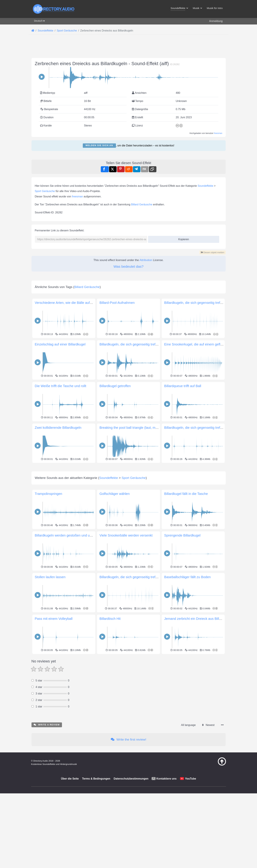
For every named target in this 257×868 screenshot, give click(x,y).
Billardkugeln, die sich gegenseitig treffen (194, 443)
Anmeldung (216, 21)
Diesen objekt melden (213, 346)
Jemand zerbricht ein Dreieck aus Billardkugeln (199, 805)
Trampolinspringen (49, 680)
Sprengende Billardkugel (182, 722)
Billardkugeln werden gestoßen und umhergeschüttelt (74, 722)
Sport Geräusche (45, 284)
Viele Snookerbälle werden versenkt (126, 722)
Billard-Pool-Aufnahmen (117, 443)
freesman (218, 180)
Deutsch (38, 21)
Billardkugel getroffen (115, 526)
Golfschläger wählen (115, 680)
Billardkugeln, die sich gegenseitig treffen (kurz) (134, 484)
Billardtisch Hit (110, 805)
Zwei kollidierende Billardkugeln (58, 568)
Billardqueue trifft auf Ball (183, 526)
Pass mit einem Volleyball (54, 805)
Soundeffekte (205, 279)
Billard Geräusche (142, 298)
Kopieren (182, 332)
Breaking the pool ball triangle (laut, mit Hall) (132, 568)
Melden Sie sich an (99, 192)
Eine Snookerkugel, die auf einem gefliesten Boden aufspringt (210, 484)
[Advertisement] (129, 75)
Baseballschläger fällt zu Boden (187, 764)
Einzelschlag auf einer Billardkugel (60, 484)
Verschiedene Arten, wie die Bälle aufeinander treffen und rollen (82, 443)
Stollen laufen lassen (50, 764)
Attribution (146, 353)
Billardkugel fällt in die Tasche (186, 680)
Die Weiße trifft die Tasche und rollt (61, 526)
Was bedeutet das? (128, 360)
